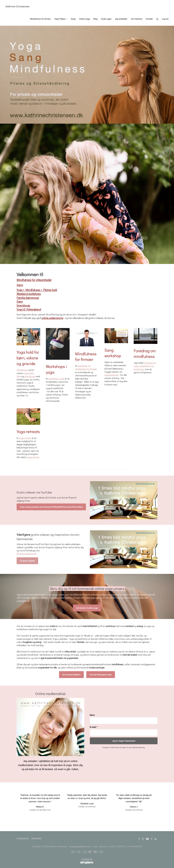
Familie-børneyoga (28, 298)
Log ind (165, 19)
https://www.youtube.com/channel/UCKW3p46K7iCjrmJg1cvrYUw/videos (51, 507)
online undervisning (52, 318)
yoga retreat (25, 438)
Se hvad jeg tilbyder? (71, 675)
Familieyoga (22, 370)
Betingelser (36, 838)
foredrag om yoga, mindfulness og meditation (145, 366)
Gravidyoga (23, 305)
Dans (20, 302)
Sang (20, 285)
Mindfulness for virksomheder (34, 280)
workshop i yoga (57, 379)
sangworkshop (111, 375)
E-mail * (94, 727)
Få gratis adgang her (27, 554)
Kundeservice (23, 838)
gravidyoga (30, 376)
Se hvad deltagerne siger (101, 675)
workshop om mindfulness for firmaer (86, 367)
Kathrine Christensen (18, 6)
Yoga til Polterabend (29, 309)
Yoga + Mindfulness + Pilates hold (37, 290)
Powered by (55, 861)
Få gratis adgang (27, 561)
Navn (92, 715)
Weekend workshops (29, 294)
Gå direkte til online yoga (87, 608)
